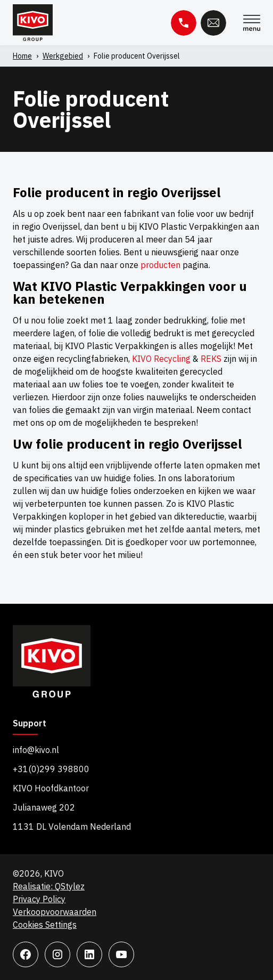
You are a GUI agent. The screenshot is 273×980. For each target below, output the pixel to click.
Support (30, 724)
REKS (211, 359)
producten (160, 265)
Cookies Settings (45, 925)
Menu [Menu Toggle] (252, 23)
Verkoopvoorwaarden (55, 912)
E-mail (213, 23)
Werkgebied (63, 56)
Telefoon (184, 23)
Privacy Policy (39, 899)
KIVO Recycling (161, 359)
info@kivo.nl (36, 750)
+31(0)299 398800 (51, 769)
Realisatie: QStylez (49, 886)
